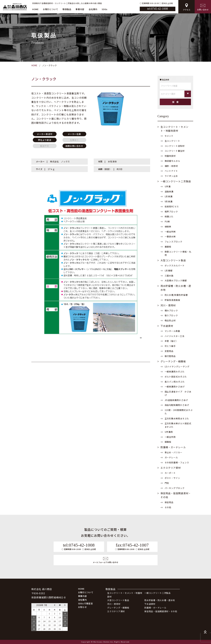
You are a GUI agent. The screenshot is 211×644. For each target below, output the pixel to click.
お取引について (51, 9)
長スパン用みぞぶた (175, 382)
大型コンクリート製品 (173, 260)
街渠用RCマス (172, 206)
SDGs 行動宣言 (86, 603)
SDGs (105, 9)
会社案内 (93, 9)
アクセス (187, 7)
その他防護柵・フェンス (177, 462)
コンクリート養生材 (175, 151)
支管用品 (169, 351)
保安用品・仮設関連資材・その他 (161, 611)
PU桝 (167, 222)
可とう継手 (170, 346)
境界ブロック (171, 212)
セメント (169, 136)
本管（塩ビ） (171, 341)
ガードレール (171, 457)
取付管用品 (170, 356)
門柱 (167, 483)
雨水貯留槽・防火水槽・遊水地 (160, 600)
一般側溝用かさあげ (175, 387)
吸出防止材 (170, 320)
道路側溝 (169, 191)
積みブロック (171, 310)
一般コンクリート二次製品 (176, 181)
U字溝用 (169, 432)
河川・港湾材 (168, 305)
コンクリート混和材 (175, 146)
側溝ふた (169, 216)
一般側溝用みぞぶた (175, 372)
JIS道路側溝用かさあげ (176, 400)
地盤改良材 (170, 156)
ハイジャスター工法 (175, 336)
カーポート (170, 473)
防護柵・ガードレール (173, 447)
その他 (168, 507)
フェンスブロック (174, 242)
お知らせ (82, 607)
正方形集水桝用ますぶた (177, 418)
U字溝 (168, 186)
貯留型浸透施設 (172, 300)
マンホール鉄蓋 (172, 331)
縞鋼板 (168, 442)
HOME (35, 9)
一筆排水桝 (170, 237)
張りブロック (171, 315)
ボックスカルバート (175, 265)
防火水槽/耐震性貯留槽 (176, 295)
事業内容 (80, 9)
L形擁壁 (169, 271)
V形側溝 (169, 201)
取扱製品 (67, 9)
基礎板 (168, 247)
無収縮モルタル (172, 161)
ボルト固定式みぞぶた (176, 377)
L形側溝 (169, 196)
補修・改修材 (171, 166)
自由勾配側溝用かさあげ (177, 405)
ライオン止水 (171, 176)
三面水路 (169, 276)
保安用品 (169, 502)
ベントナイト (171, 171)
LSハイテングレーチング (177, 366)
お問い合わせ (203, 8)
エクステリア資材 (171, 468)
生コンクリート (172, 141)
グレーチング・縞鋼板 (173, 361)
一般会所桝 (170, 232)
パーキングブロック (175, 488)
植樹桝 (168, 227)
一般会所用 (170, 437)
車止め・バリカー (174, 452)
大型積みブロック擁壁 (176, 280)
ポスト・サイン (172, 478)
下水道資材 (167, 326)
